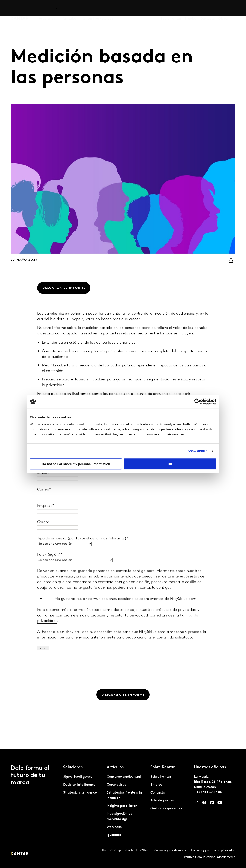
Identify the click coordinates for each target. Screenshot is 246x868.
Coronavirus (116, 785)
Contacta (207, 8)
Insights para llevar (122, 806)
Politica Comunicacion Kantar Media (210, 857)
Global (224, 8)
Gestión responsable (166, 809)
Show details (198, 451)
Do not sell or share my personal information (76, 464)
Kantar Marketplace (97, 8)
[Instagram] (196, 804)
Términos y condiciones (169, 850)
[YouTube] (220, 804)
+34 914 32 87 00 (209, 792)
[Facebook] (204, 804)
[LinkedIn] (212, 804)
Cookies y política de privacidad (213, 850)
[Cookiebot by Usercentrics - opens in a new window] (197, 402)
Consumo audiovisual (124, 777)
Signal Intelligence (78, 777)
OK (170, 464)
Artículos (69, 8)
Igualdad (114, 835)
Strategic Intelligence (80, 793)
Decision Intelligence (79, 785)
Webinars (114, 827)
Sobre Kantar (171, 8)
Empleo (191, 8)
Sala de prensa (162, 801)
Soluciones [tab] (46, 8)
